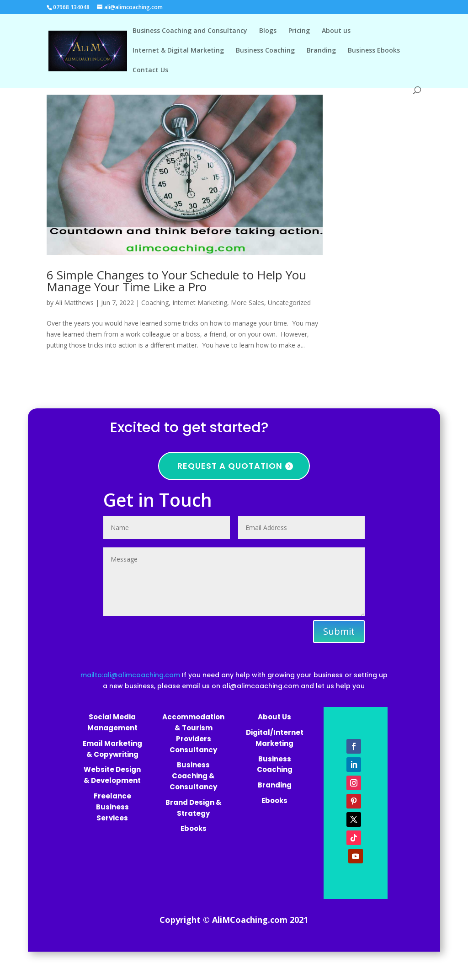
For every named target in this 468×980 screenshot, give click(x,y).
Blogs (268, 31)
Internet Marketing (200, 303)
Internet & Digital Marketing (178, 51)
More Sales (247, 303)
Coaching (155, 303)
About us (336, 31)
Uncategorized (289, 303)
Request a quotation (230, 466)
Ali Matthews (74, 303)
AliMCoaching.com (250, 920)
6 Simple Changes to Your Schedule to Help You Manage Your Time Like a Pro (176, 281)
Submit (339, 631)
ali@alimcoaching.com (261, 686)
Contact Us (150, 70)
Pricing (299, 31)
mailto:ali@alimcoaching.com (131, 675)
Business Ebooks (374, 51)
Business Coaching (265, 51)
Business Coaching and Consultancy (190, 31)
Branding (321, 51)
